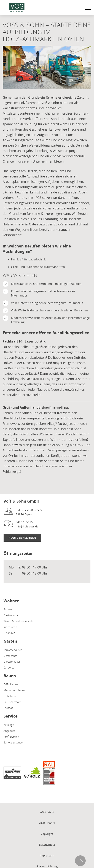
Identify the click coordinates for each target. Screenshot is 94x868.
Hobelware (10, 696)
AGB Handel (47, 823)
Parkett (8, 609)
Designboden (12, 615)
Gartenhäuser (12, 662)
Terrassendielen (13, 650)
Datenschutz (47, 845)
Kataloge (9, 725)
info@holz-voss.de (27, 526)
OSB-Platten (11, 684)
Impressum (47, 855)
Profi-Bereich (11, 737)
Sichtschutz (10, 656)
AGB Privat (47, 812)
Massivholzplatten (14, 690)
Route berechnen (22, 538)
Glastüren (9, 633)
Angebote (9, 731)
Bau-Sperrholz (12, 702)
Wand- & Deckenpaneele (18, 621)
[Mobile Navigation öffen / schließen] (87, 8)
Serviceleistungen (14, 742)
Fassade (8, 708)
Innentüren (10, 627)
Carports (9, 667)
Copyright (47, 834)
